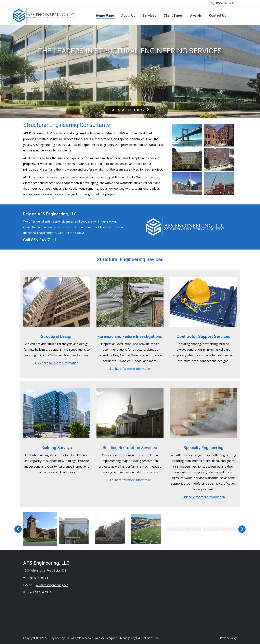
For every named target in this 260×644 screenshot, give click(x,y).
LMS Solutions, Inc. (148, 638)
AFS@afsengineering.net (52, 585)
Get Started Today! (130, 110)
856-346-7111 (226, 3)
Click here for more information (57, 363)
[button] (18, 529)
